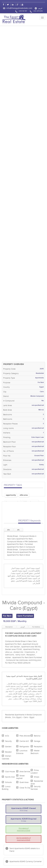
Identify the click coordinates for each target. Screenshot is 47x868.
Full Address (36, 627)
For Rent (7, 616)
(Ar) (18, 530)
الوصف (22, 627)
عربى (40, 8)
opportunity (11, 495)
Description (9, 627)
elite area (24, 495)
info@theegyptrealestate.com (19, 8)
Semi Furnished (25, 616)
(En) (9, 530)
